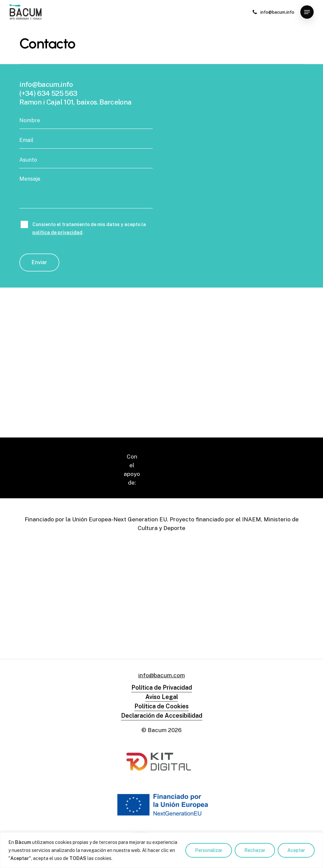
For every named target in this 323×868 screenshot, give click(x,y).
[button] (307, 12)
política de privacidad (57, 232)
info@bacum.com (162, 649)
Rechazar (255, 850)
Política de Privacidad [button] (162, 661)
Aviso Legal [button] (162, 671)
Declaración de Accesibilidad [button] (162, 689)
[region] (161, 850)
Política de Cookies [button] (161, 680)
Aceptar (296, 850)
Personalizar (209, 850)
